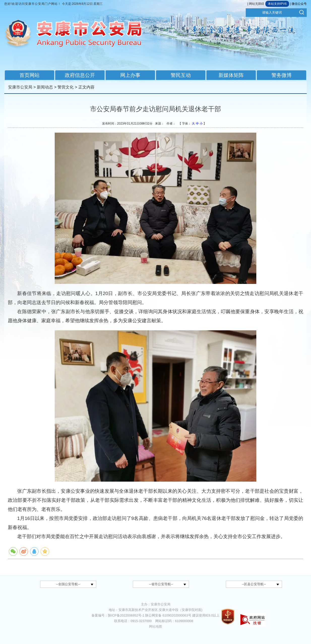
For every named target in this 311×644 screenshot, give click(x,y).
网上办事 (130, 75)
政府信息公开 (80, 75)
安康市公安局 (20, 87)
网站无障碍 (257, 4)
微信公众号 (299, 4)
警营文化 (66, 87)
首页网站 (29, 75)
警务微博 (282, 75)
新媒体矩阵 (231, 75)
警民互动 (181, 75)
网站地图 (155, 626)
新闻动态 (45, 87)
